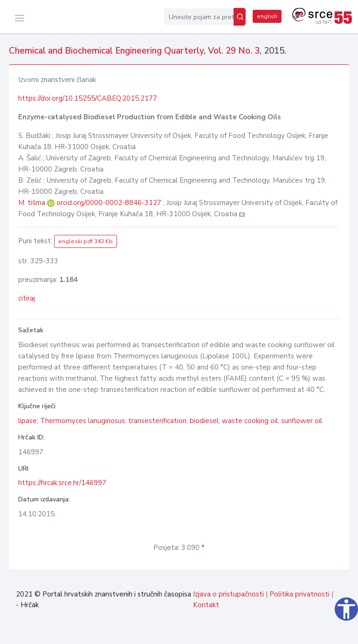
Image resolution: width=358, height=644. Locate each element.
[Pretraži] (240, 17)
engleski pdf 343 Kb (86, 241)
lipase (28, 421)
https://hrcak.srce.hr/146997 (62, 483)
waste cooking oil (250, 421)
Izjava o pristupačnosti (228, 594)
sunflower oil (302, 421)
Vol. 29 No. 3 (234, 51)
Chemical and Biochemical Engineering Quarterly (106, 51)
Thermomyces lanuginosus (83, 421)
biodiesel (204, 421)
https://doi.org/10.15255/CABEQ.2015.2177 (88, 98)
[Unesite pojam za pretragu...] (199, 17)
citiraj (27, 298)
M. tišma (33, 203)
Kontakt (206, 605)
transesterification (157, 421)
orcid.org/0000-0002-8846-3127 (109, 203)
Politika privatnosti (299, 594)
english (267, 16)
